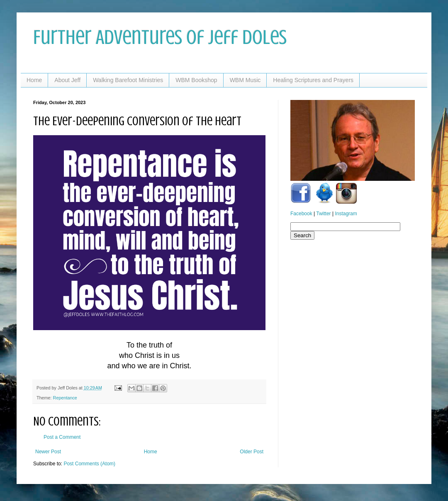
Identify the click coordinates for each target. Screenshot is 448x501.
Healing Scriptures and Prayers (313, 80)
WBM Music (245, 80)
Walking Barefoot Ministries (128, 80)
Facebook (301, 214)
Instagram (346, 214)
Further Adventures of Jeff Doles (160, 37)
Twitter (323, 214)
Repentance (65, 398)
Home (34, 80)
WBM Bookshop (196, 80)
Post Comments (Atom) (89, 464)
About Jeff (67, 80)
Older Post (252, 452)
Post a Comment (62, 437)
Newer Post (48, 452)
